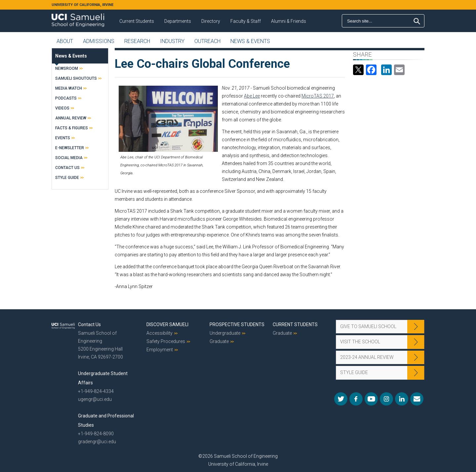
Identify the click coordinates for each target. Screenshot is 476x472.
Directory (211, 21)
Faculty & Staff (246, 21)
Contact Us (67, 168)
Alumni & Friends (289, 21)
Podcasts (66, 98)
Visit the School (360, 342)
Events (63, 138)
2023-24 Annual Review (367, 357)
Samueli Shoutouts (76, 78)
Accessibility (159, 333)
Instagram (386, 399)
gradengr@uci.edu (97, 442)
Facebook (356, 399)
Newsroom (67, 68)
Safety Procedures (166, 341)
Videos (62, 108)
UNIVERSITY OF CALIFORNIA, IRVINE (82, 5)
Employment (160, 350)
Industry (172, 41)
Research (137, 41)
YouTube (371, 399)
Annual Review (71, 118)
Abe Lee (252, 96)
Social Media (69, 158)
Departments (178, 21)
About (65, 41)
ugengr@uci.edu (95, 399)
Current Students (137, 21)
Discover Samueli (167, 324)
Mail (417, 399)
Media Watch (69, 88)
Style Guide (67, 178)
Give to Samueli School (368, 326)
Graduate (219, 341)
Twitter (341, 399)
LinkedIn (402, 399)
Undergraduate (225, 333)
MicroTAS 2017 (318, 96)
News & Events (250, 41)
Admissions (99, 41)
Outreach (207, 41)
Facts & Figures (72, 128)
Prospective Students (237, 324)
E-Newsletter (70, 148)
